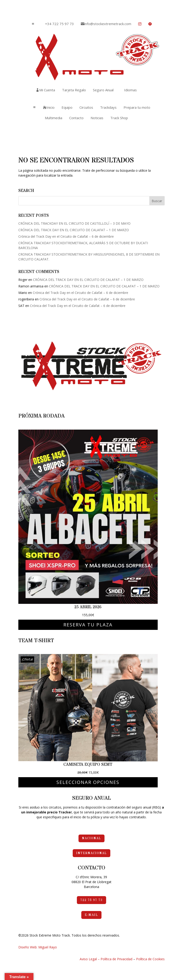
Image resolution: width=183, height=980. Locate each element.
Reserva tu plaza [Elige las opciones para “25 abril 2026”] (88, 625)
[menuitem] (58, 24)
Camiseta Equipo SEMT (88, 765)
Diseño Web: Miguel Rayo (38, 947)
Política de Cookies (150, 959)
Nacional (91, 838)
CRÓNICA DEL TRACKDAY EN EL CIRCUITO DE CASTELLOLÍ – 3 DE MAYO (74, 223)
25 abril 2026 (88, 607)
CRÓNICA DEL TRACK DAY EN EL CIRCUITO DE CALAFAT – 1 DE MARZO (74, 230)
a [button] (33, 24)
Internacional (91, 853)
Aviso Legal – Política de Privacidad (106, 959)
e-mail (91, 915)
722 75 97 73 (91, 900)
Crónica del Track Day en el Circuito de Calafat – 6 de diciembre (66, 236)
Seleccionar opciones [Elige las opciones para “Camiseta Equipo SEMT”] (88, 782)
